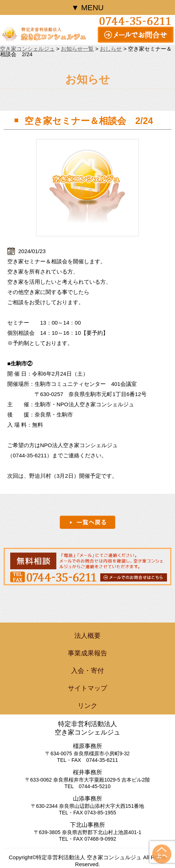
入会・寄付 (87, 671)
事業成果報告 (87, 653)
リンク (87, 706)
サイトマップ (87, 688)
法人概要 (87, 636)
